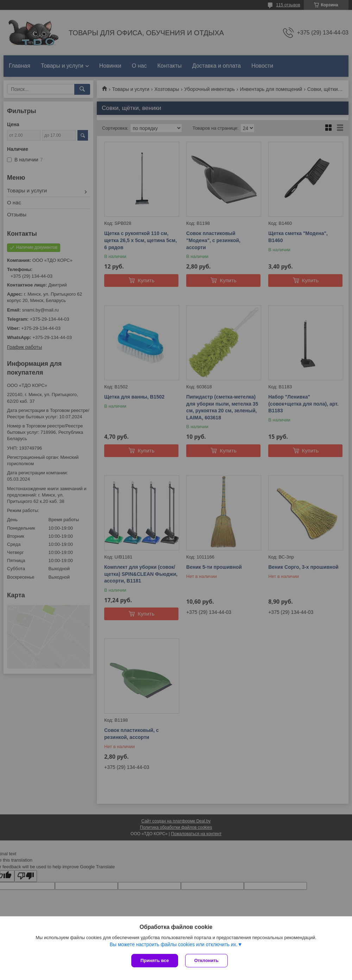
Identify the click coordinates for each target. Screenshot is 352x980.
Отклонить (206, 960)
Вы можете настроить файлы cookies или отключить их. (173, 944)
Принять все (155, 960)
